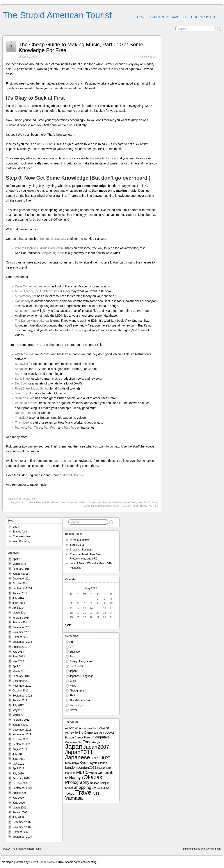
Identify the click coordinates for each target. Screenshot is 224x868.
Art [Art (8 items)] (107, 728)
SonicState (22, 379)
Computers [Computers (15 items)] (101, 737)
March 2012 (19, 715)
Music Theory (140, 506)
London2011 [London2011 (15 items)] (87, 768)
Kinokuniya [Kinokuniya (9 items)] (72, 763)
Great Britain (77, 666)
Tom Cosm (22, 393)
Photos (74, 695)
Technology (76, 705)
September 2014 (22, 588)
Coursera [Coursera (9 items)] (71, 742)
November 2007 (22, 827)
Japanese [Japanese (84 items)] (78, 757)
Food (72, 657)
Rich (20, 499)
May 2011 (18, 764)
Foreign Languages (81, 661)
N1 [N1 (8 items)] (67, 778)
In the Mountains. (80, 540)
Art (71, 642)
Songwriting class (52, 253)
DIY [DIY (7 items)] (79, 742)
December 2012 (22, 681)
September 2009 (22, 788)
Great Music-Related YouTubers (106, 502)
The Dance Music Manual (32, 321)
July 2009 (18, 798)
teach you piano (63, 461)
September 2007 (22, 837)
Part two (20, 428)
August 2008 (20, 812)
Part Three (35, 428)
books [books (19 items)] (110, 732)
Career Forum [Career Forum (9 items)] (83, 737)
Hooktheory (23, 301)
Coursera (30, 502)
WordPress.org (22, 541)
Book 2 (79, 475)
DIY (72, 647)
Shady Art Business (81, 550)
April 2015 (18, 559)
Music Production (122, 506)
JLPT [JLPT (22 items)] (106, 758)
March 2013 (19, 671)
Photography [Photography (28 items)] (77, 782)
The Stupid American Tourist (57, 15)
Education (24, 57)
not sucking (45, 144)
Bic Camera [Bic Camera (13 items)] (87, 732)
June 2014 (19, 603)
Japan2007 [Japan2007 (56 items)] (96, 747)
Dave (32, 862)
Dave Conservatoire (28, 286)
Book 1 (68, 475)
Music (34, 57)
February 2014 (21, 618)
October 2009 (20, 783)
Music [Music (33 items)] (82, 772)
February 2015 (21, 569)
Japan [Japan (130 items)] (74, 747)
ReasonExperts (25, 413)
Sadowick (21, 364)
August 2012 (20, 700)
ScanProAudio (25, 398)
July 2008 (18, 817)
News (73, 686)
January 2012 (20, 725)
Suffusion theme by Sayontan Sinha (202, 849)
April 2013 (18, 666)
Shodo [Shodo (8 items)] (69, 788)
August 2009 (20, 793)
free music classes (53, 239)
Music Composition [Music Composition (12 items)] (102, 773)
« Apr (68, 625)
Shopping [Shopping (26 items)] (82, 787)
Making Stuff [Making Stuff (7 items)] (104, 768)
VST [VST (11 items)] (96, 794)
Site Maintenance (80, 700)
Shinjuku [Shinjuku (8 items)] (105, 783)
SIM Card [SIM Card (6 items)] (97, 788)
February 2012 (21, 720)
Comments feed (22, 536)
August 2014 (20, 593)
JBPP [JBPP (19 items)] (95, 758)
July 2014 (18, 598)
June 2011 (19, 759)
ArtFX (19, 374)
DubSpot (21, 383)
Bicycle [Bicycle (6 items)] (100, 733)
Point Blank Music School (32, 388)
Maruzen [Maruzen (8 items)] (70, 773)
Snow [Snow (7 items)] (106, 788)
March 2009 (19, 808)
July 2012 (18, 705)
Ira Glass (24, 106)
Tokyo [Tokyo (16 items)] (70, 793)
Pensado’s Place (26, 403)
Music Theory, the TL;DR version (37, 291)
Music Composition (101, 506)
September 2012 (22, 696)
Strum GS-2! (77, 545)
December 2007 (22, 822)
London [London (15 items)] (71, 768)
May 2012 (18, 710)
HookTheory (131, 502)
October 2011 (20, 739)
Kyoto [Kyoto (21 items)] (84, 763)
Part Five (70, 428)
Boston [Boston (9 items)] (69, 737)
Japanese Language (81, 676)
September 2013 (22, 642)
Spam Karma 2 (48, 862)
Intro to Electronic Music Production (39, 248)
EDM (85, 502)
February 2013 (21, 676)
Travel (73, 710)
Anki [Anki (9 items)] (102, 728)
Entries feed (20, 532)
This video (22, 422)
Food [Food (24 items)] (87, 742)
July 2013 (18, 652)
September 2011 (22, 744)
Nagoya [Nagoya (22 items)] (76, 778)
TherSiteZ (22, 418)
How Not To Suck (148, 502)
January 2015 (20, 574)
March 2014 (19, 613)
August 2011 (20, 749)
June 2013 (19, 657)
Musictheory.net (26, 296)
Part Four (50, 428)
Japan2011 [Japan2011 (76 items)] (79, 752)
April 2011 (18, 769)
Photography (77, 691)
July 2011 (18, 754)
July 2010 (18, 774)
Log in (17, 527)
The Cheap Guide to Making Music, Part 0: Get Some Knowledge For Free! (81, 47)
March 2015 (19, 564)
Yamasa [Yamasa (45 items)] (74, 798)
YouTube (153, 506)
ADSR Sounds (25, 354)
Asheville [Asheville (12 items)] (71, 733)
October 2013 (20, 637)
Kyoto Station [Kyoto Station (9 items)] (99, 763)
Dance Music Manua (47, 502)
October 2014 (20, 583)
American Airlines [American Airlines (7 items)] (89, 728)
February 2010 (21, 778)
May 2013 (18, 661)
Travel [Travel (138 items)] (84, 792)
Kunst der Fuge (25, 311)
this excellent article (103, 158)
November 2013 (22, 632)
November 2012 (22, 686)
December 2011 (22, 730)
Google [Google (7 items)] (96, 742)
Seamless (22, 369)
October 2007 (20, 832)
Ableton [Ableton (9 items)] (74, 728)
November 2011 (22, 734)
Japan (73, 671)
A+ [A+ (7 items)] (67, 728)
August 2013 (20, 647)
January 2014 (20, 623)
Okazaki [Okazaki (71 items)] (93, 777)
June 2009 (19, 803)
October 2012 (20, 691)
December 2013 (22, 627)
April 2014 (18, 608)
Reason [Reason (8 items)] (95, 783)
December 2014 (22, 579)
